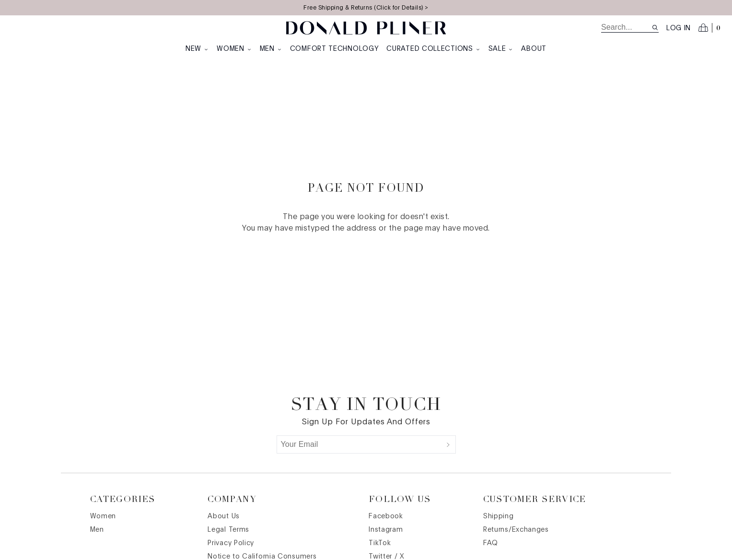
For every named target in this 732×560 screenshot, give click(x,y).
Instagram (386, 530)
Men (271, 49)
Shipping (499, 516)
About (534, 49)
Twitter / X (387, 557)
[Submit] (448, 444)
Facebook (386, 516)
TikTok (380, 543)
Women (234, 49)
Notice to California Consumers (262, 557)
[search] (626, 27)
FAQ (491, 543)
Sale (501, 49)
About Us (224, 516)
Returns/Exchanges (516, 530)
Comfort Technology (335, 49)
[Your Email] (359, 444)
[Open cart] (709, 28)
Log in (679, 28)
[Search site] (655, 28)
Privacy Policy (231, 543)
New (197, 49)
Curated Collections (433, 49)
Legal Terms (228, 530)
